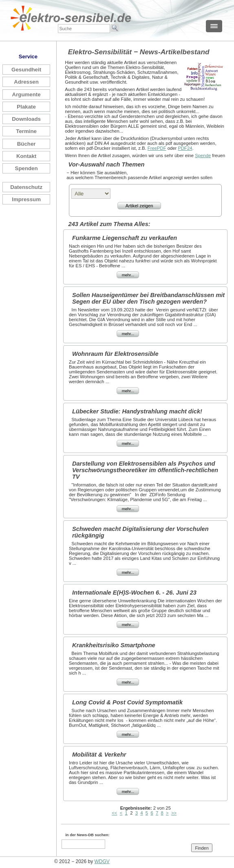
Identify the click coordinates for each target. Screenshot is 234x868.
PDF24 (185, 148)
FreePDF (157, 148)
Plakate (26, 107)
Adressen (26, 82)
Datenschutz (26, 187)
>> (174, 813)
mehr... (128, 275)
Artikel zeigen (139, 206)
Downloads (26, 119)
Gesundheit (26, 70)
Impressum (26, 199)
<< (114, 813)
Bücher (26, 144)
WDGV (102, 861)
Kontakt (26, 156)
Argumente (26, 94)
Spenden (26, 168)
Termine (26, 131)
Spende (203, 155)
